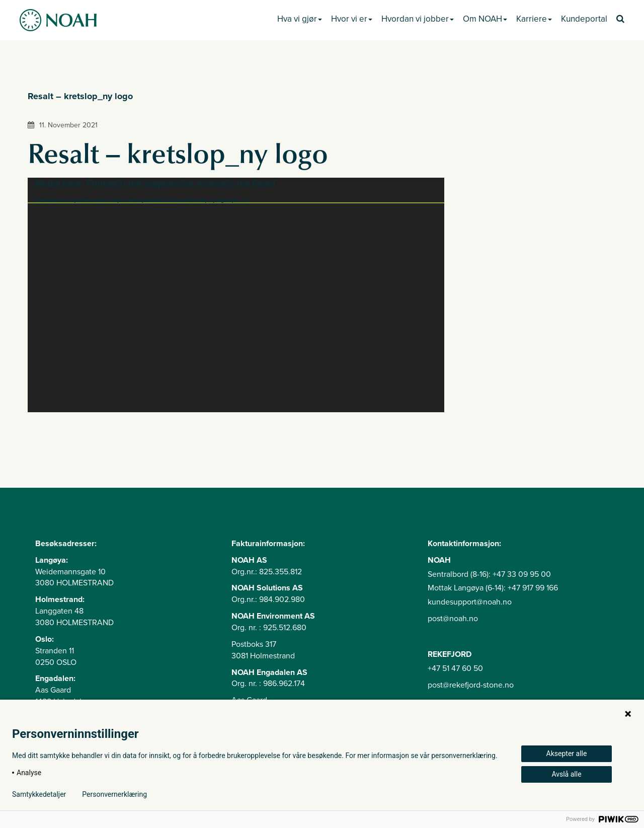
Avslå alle (566, 774)
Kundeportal (584, 19)
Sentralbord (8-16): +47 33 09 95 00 (489, 574)
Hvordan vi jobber (418, 19)
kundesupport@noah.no (470, 602)
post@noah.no (453, 619)
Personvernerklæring (114, 794)
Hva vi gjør (300, 19)
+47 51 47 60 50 (455, 668)
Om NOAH (485, 19)
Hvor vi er (352, 19)
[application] (236, 295)
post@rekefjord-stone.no (471, 685)
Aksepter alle (567, 754)
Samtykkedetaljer (39, 794)
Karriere (534, 19)
